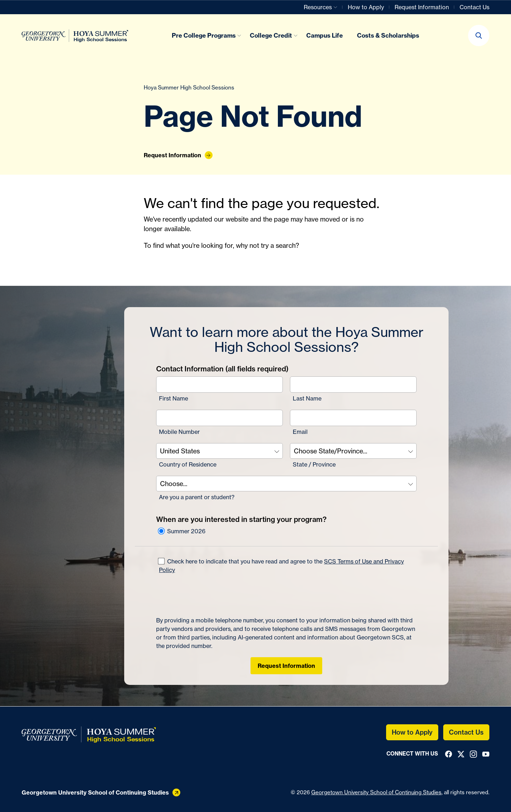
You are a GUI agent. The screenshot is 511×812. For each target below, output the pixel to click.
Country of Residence (188, 464)
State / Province (314, 464)
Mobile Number (179, 432)
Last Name (307, 398)
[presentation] (210, 595)
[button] (479, 36)
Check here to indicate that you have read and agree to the (281, 566)
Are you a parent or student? (197, 497)
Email (300, 432)
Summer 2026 (182, 531)
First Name (174, 398)
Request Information (286, 666)
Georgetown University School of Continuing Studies (376, 792)
